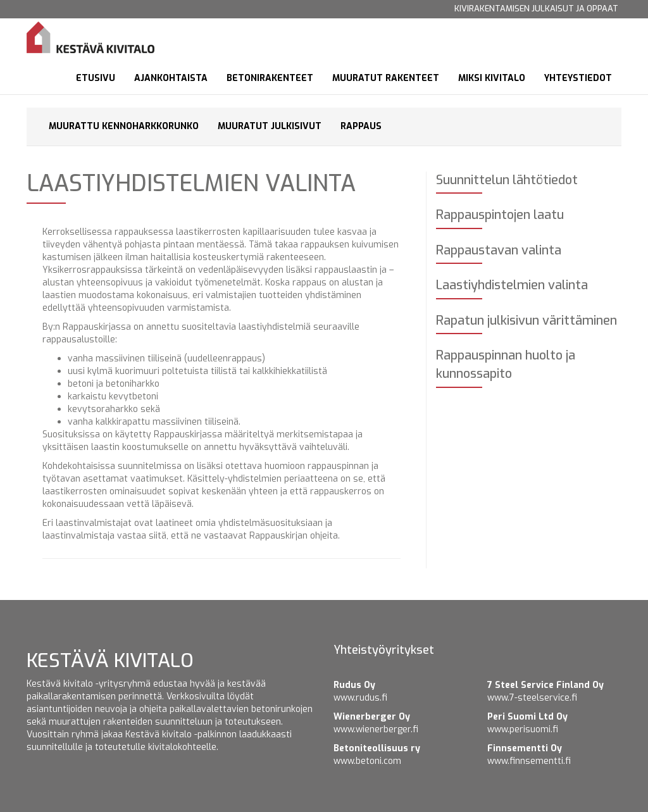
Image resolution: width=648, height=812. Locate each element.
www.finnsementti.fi (529, 761)
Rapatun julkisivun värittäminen (526, 321)
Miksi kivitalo (492, 78)
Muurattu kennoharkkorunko (124, 126)
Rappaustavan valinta (499, 250)
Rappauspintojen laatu (500, 215)
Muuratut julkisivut (270, 126)
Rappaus (361, 126)
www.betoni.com (367, 761)
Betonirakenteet (270, 78)
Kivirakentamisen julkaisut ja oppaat (536, 9)
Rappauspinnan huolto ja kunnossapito (506, 365)
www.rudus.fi (360, 698)
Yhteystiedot (578, 78)
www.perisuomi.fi (523, 729)
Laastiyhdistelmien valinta (512, 285)
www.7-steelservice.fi (532, 698)
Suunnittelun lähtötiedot (507, 180)
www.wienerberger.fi (376, 729)
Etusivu (96, 78)
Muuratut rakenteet (386, 78)
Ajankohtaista (171, 78)
